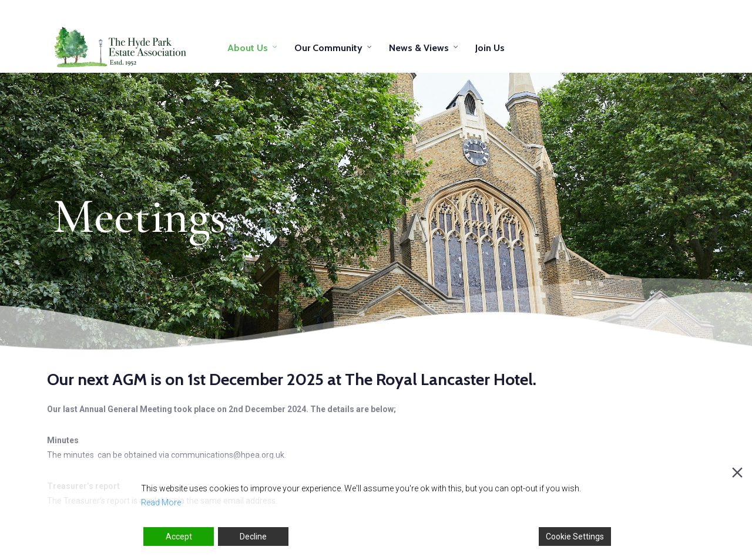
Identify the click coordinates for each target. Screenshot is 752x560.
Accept (179, 537)
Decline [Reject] (253, 537)
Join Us (490, 48)
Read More (161, 502)
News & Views (419, 48)
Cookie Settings (575, 537)
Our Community (328, 48)
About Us (248, 48)
